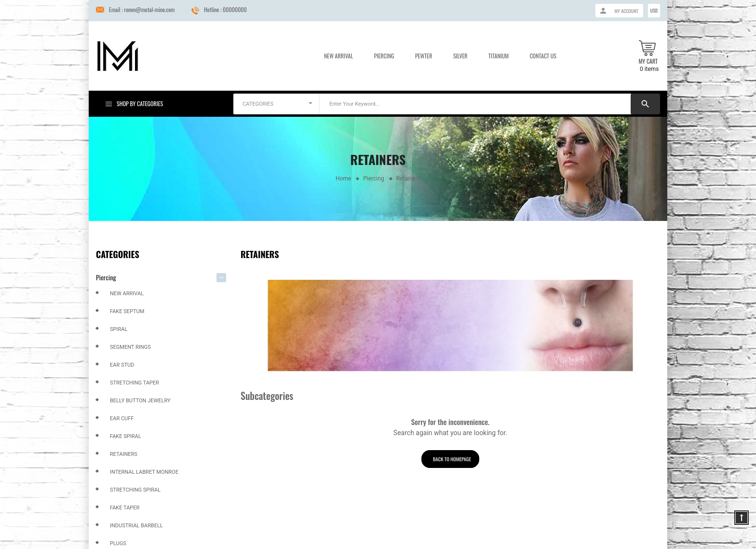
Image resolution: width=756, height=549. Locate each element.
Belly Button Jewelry (140, 401)
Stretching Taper (135, 383)
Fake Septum (127, 311)
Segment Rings (130, 347)
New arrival (127, 294)
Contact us (543, 56)
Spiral (119, 329)
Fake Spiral (126, 436)
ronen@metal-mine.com (149, 9)
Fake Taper (125, 508)
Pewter (424, 56)
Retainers (124, 454)
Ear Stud (122, 365)
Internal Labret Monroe (144, 472)
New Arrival (338, 56)
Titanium (499, 56)
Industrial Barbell (136, 526)
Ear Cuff (122, 419)
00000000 (235, 9)
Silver (460, 56)
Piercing (384, 56)
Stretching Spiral (135, 490)
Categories (118, 254)
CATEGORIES (258, 104)
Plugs (118, 543)
